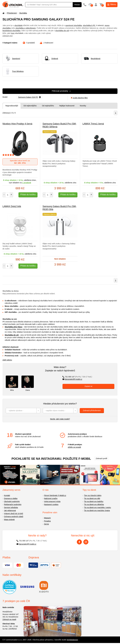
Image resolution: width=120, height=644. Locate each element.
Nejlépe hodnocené (67, 106)
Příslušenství (12, 13)
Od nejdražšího (48, 106)
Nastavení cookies (51, 504)
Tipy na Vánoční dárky (93, 495)
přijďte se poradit (74, 447)
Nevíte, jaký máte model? (60, 419)
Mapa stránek (9, 520)
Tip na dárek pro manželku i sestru (97, 507)
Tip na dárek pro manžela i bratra (97, 510)
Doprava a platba (11, 498)
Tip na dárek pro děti (92, 498)
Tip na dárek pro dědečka (94, 504)
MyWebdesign (72, 640)
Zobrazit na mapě (9, 619)
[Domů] (3, 13)
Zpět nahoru (7, 360)
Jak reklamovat (10, 510)
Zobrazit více (8, 36)
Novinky (83, 106)
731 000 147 (77, 377)
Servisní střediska (11, 507)
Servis (47, 524)
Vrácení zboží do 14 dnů (13, 513)
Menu (112, 4)
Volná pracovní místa (52, 501)
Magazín (47, 518)
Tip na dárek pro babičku (94, 501)
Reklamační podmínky (13, 504)
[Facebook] (79, 542)
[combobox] (23, 411)
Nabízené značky (51, 498)
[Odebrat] (29, 97)
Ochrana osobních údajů (14, 517)
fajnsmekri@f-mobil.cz (72, 379)
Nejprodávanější (12, 106)
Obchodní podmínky (12, 501)
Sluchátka (23, 13)
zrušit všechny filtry (79, 98)
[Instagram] (86, 542)
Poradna (47, 521)
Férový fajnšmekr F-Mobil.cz (55, 495)
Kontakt (7, 495)
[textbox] (23, 411)
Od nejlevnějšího (30, 106)
